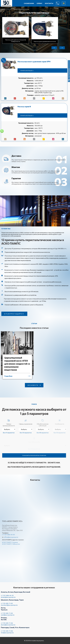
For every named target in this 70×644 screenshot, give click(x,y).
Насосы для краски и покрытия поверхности (16, 40)
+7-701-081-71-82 (7, 605)
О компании (29, 3)
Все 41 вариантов (9, 433)
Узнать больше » (27, 70)
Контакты (49, 3)
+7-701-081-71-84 (7, 625)
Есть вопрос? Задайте (15, 314)
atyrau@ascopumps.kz (8, 626)
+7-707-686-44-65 (59, 3)
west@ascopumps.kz (8, 616)
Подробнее (8, 378)
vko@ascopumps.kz (7, 634)
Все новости (33, 385)
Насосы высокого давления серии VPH (34, 61)
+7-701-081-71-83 (7, 615)
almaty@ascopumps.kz (8, 599)
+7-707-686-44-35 (7, 597)
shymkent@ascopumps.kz (9, 607)
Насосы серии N (24, 106)
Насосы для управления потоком (45, 41)
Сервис (39, 3)
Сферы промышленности (9, 423)
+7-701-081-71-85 (7, 632)
